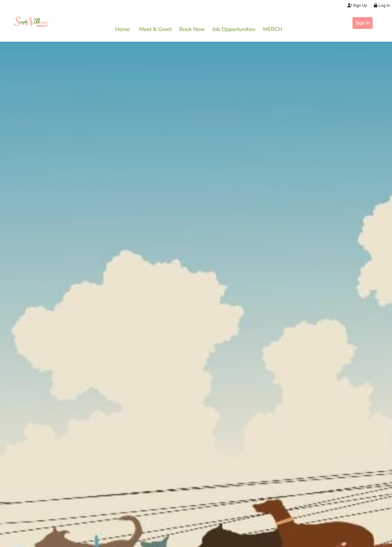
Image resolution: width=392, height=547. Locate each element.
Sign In (363, 23)
